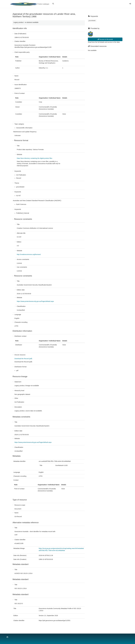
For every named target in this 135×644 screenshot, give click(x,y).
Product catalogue (30, 4)
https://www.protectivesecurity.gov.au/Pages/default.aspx (35, 301)
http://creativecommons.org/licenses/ (29, 254)
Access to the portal (105, 39)
